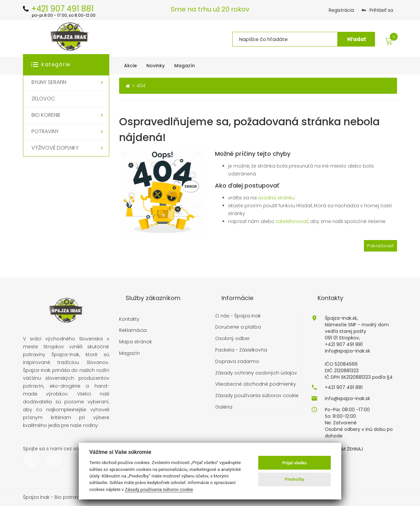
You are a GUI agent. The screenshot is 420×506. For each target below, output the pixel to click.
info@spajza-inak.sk (347, 398)
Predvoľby (295, 479)
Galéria (224, 407)
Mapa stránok (136, 342)
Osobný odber (232, 338)
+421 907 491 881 (344, 387)
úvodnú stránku (276, 197)
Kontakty (129, 319)
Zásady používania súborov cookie (257, 395)
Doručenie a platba (238, 327)
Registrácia (341, 10)
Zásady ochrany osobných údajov (256, 372)
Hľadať (357, 39)
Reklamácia (133, 330)
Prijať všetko (295, 463)
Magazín (129, 353)
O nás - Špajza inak (238, 315)
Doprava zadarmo (237, 361)
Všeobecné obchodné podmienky (256, 384)
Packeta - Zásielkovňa (241, 350)
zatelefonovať (292, 221)
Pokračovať (380, 245)
